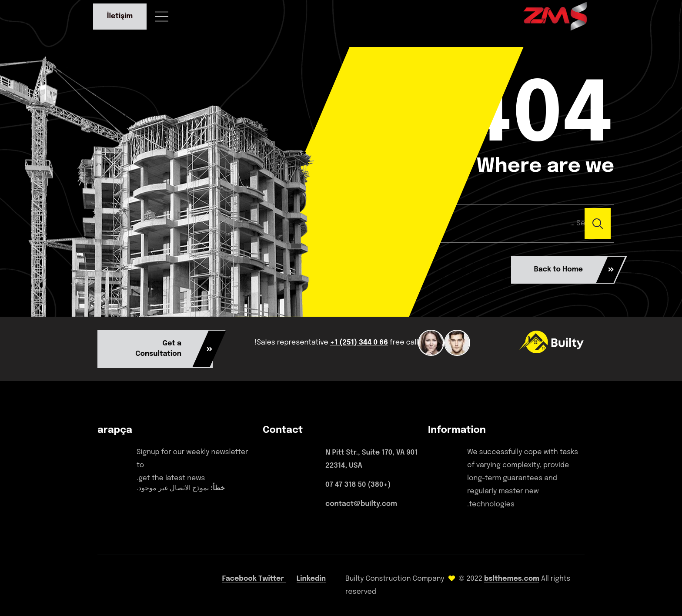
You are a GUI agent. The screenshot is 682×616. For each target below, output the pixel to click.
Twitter (272, 579)
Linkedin (311, 579)
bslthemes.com (512, 579)
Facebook (240, 579)
